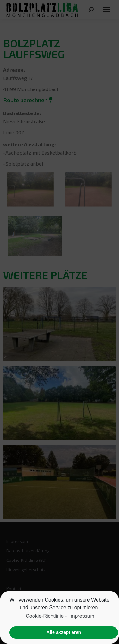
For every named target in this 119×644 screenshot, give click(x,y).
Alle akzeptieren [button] (64, 632)
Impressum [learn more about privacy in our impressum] (82, 616)
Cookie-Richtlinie (45, 616)
